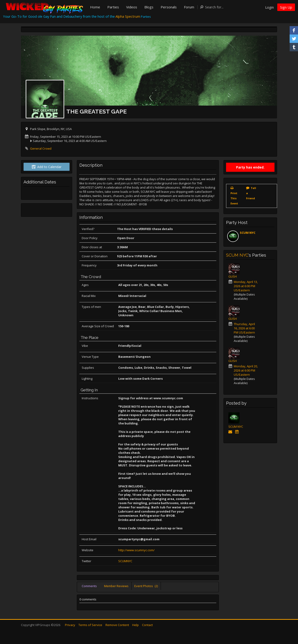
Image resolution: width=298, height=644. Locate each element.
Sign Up (286, 7)
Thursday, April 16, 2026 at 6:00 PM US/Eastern (244, 328)
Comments (89, 586)
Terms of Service (90, 625)
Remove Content (117, 625)
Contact (147, 625)
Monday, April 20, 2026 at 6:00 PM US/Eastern (246, 370)
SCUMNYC (125, 561)
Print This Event (234, 198)
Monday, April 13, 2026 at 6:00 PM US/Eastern (246, 286)
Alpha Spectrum (128, 16)
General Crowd (41, 148)
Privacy (70, 625)
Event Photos (146, 586)
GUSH (233, 276)
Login (269, 7)
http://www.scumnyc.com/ (136, 550)
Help (135, 625)
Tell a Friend (251, 193)
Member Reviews (116, 586)
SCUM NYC (248, 233)
